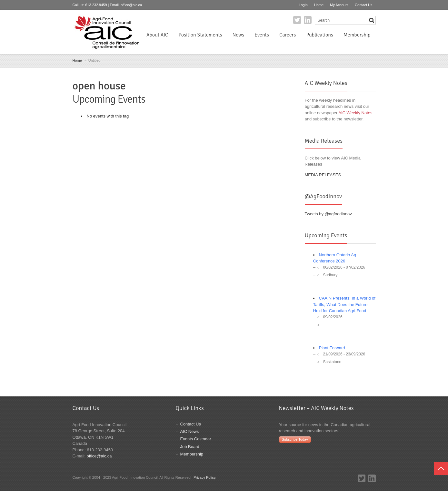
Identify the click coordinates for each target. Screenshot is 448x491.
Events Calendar (196, 439)
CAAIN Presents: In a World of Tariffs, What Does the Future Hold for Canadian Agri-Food (344, 304)
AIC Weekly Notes (355, 113)
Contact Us (363, 5)
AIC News (190, 431)
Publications (319, 35)
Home (319, 5)
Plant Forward (332, 348)
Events (262, 35)
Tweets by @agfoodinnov (328, 214)
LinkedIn (308, 20)
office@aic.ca (131, 5)
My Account (339, 5)
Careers (288, 35)
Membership (357, 35)
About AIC (157, 35)
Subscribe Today (295, 439)
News (239, 35)
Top (441, 468)
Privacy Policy (204, 477)
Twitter (297, 20)
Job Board (190, 447)
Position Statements (200, 35)
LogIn (303, 5)
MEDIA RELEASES (323, 175)
